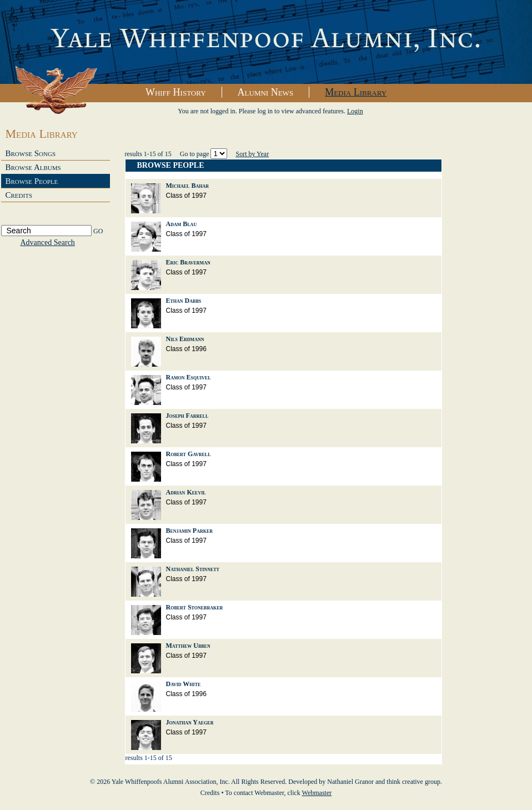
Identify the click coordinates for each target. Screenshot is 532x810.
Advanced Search (48, 242)
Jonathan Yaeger (190, 722)
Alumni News (266, 92)
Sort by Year (252, 154)
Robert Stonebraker (195, 607)
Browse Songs (31, 153)
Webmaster (317, 793)
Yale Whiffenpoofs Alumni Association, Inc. (266, 42)
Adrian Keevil (186, 492)
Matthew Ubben (188, 646)
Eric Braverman (188, 262)
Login (355, 111)
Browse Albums (33, 167)
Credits (19, 195)
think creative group (413, 782)
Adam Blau (182, 224)
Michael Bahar (187, 186)
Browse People (32, 181)
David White (184, 684)
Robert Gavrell (189, 454)
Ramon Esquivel (189, 377)
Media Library (356, 92)
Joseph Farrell (187, 416)
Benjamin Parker (190, 531)
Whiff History (176, 92)
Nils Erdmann (185, 339)
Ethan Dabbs (184, 301)
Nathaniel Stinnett (193, 569)
